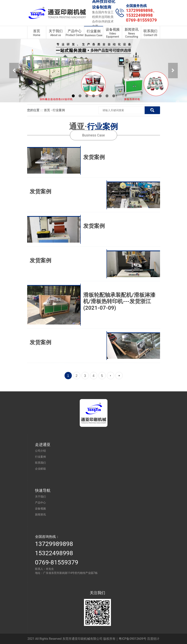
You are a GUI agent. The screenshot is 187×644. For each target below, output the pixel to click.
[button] (14, 71)
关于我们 (40, 497)
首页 (47, 110)
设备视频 (40, 509)
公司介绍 (40, 451)
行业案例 (59, 110)
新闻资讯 (40, 515)
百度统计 (153, 639)
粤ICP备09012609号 (133, 639)
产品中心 (40, 503)
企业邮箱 (40, 469)
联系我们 (40, 463)
